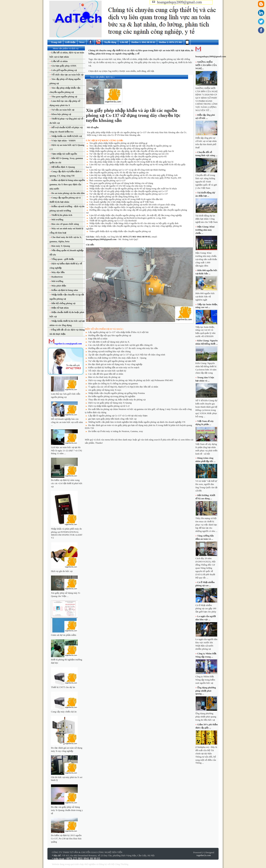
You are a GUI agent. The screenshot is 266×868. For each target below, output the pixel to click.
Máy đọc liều (58, 272)
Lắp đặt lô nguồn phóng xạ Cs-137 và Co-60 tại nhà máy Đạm (118, 416)
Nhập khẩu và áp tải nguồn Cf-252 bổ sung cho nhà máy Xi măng (120, 186)
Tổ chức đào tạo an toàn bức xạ (67, 75)
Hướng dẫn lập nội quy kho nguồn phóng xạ (110, 335)
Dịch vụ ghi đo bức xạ (62, 571)
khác (119, 59)
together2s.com (204, 855)
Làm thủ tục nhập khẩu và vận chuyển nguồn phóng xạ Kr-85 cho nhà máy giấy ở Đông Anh (133, 175)
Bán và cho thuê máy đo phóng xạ (104, 377)
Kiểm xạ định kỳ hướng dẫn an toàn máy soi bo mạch (114, 367)
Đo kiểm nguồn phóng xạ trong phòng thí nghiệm (112, 396)
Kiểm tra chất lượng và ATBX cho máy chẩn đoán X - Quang (117, 358)
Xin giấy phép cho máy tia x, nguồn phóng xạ (156, 62)
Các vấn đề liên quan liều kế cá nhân (106, 374)
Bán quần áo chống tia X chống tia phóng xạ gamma (113, 383)
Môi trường (57, 219)
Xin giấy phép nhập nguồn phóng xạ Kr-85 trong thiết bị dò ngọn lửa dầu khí (126, 199)
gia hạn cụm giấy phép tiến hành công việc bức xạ (112, 419)
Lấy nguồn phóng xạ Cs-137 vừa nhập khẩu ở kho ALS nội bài (118, 332)
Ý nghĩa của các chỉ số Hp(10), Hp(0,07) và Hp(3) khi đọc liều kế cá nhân (123, 387)
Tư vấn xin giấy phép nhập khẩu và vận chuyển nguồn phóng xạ (120, 159)
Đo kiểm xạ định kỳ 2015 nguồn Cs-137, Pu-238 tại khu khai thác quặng (66, 839)
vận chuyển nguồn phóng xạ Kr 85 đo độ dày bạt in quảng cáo (119, 172)
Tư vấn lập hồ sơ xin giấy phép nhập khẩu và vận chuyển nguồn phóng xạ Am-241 (129, 154)
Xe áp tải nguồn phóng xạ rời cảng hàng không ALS (114, 197)
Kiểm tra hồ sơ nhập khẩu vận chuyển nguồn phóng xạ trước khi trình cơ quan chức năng (132, 205)
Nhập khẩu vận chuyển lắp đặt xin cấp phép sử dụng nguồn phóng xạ (123, 148)
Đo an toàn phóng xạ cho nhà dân (68, 193)
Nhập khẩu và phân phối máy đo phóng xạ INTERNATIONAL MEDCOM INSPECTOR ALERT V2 (67, 533)
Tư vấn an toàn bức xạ (62, 110)
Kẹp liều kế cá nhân (98, 339)
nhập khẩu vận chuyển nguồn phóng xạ (157, 59)
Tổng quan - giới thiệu (62, 259)
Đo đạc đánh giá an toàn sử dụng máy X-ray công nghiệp (115, 364)
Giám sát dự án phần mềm (64, 635)
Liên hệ (124, 42)
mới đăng (141, 71)
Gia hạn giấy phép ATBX (64, 66)
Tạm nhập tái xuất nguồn (64, 154)
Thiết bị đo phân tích (62, 215)
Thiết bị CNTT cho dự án (63, 687)
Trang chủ (56, 42)
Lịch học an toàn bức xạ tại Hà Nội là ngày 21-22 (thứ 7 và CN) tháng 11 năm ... (66, 450)
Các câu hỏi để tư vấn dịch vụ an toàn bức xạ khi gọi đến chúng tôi (120, 345)
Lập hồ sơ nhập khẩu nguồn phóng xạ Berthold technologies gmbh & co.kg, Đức (128, 218)
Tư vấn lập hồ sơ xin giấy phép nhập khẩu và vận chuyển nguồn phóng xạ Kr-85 (128, 156)
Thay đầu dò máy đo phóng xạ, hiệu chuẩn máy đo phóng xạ (117, 400)
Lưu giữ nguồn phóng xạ (64, 70)
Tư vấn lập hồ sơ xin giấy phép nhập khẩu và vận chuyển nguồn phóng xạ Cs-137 (129, 191)
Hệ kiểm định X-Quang (63, 167)
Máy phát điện (58, 286)
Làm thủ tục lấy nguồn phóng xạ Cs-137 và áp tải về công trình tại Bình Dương (127, 170)
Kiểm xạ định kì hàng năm (64, 290)
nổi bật (150, 71)
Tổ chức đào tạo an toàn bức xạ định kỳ (107, 371)
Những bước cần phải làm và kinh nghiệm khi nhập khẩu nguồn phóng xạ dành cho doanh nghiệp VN (137, 422)
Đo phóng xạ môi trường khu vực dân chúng (109, 351)
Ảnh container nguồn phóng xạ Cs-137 (107, 180)
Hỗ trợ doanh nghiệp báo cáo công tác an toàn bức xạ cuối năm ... (67, 422)
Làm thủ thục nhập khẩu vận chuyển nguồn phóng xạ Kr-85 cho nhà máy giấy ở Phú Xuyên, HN (135, 178)
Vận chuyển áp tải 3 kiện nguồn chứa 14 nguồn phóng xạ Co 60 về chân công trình (129, 207)
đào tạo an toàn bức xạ (105, 59)
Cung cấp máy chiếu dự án (64, 712)
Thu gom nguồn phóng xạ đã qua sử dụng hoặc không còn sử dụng (121, 183)
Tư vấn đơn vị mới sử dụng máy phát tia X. (109, 342)
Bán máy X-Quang (60, 246)
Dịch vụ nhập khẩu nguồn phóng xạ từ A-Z (109, 406)
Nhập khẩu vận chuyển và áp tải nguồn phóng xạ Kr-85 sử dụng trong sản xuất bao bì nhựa (133, 188)
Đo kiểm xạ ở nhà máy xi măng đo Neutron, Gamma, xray (116, 431)
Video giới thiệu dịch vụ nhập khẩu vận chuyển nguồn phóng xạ (120, 231)
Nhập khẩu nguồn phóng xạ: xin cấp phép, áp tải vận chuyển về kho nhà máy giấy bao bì (132, 151)
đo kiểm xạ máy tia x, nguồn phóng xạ (115, 62)
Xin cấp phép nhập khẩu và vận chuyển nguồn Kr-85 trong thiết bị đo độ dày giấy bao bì (131, 162)
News (82, 42)
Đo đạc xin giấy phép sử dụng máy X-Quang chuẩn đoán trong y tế (67, 810)
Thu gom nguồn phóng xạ (64, 97)
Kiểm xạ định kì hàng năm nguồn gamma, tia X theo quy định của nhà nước (67, 184)
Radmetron (57, 277)
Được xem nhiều (128, 71)
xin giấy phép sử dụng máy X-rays (105, 390)
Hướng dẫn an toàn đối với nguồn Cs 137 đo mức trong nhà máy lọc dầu (123, 348)
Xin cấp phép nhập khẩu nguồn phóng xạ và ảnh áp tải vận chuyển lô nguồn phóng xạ (130, 146)
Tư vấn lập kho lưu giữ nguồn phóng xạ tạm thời (112, 361)
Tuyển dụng (110, 42)
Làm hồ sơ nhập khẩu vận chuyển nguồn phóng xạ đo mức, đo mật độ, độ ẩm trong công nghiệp (135, 215)
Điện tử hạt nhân (60, 308)
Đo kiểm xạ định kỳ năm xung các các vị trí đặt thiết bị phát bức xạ (67, 483)
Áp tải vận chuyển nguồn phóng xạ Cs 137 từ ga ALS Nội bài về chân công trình (127, 355)
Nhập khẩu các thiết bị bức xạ (66, 136)
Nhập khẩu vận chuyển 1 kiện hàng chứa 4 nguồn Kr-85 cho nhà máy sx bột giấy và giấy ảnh (134, 223)
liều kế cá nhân (130, 59)
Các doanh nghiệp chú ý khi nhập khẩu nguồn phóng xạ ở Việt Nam (122, 202)
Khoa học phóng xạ (61, 114)
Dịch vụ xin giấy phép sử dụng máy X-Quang (110, 403)
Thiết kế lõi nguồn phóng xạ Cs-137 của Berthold (113, 221)
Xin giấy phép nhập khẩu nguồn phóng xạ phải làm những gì (118, 143)
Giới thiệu (70, 42)
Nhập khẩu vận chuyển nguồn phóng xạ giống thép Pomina (117, 393)
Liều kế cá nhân (59, 61)
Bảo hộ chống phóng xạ (63, 303)
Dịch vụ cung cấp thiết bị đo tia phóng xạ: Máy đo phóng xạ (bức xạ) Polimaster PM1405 (131, 380)
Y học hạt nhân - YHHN (63, 141)
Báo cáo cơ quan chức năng (65, 224)
